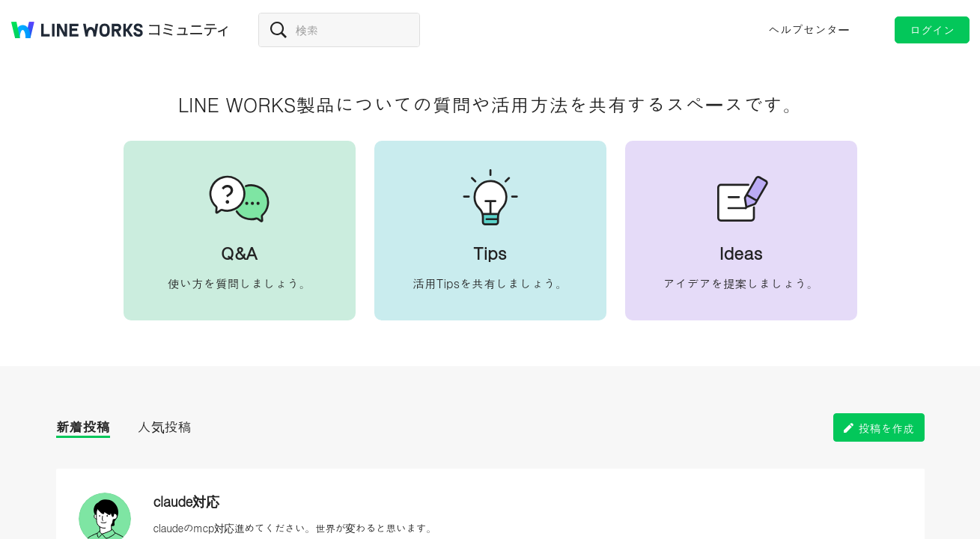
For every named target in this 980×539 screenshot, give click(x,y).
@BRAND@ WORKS (77, 30)
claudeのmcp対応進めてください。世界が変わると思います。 (295, 528)
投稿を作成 (887, 428)
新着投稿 (83, 426)
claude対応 (186, 501)
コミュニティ (189, 30)
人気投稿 (165, 426)
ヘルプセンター (809, 30)
